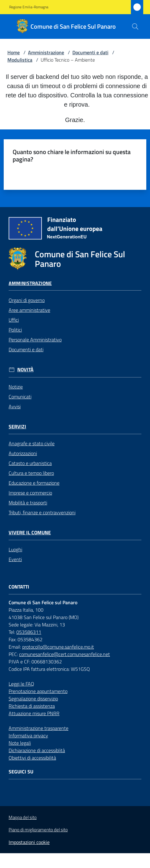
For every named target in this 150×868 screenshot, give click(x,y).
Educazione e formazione (34, 483)
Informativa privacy (28, 736)
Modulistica (20, 60)
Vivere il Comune (30, 533)
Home (14, 52)
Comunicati (20, 397)
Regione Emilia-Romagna (29, 7)
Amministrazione (46, 52)
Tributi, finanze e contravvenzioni (42, 512)
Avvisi (15, 406)
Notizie (16, 387)
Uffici (14, 320)
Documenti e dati (90, 52)
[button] (135, 26)
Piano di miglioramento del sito (38, 830)
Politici (15, 330)
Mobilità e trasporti (28, 503)
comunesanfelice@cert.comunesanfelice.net (65, 654)
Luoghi (15, 549)
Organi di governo (27, 300)
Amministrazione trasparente (39, 728)
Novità (25, 370)
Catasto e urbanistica (30, 463)
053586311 (29, 632)
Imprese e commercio (30, 493)
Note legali (20, 743)
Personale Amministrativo (35, 340)
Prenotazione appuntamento (38, 691)
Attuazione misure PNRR (34, 713)
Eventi (15, 559)
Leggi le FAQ (21, 684)
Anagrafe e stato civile (32, 443)
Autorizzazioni (23, 453)
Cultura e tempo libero (31, 473)
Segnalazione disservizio (33, 699)
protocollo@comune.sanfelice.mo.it (58, 647)
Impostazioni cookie (29, 842)
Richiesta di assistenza (32, 706)
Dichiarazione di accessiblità (37, 750)
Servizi (17, 427)
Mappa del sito (23, 817)
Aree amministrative (29, 310)
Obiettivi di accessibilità (32, 758)
